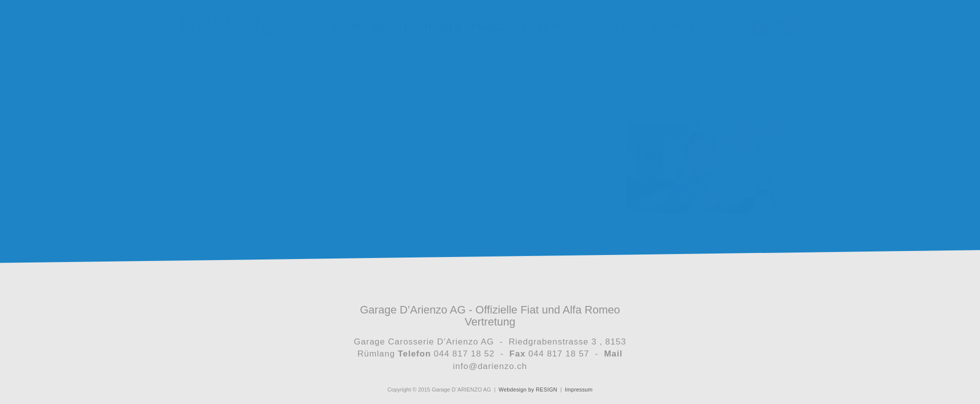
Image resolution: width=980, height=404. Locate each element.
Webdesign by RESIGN (528, 389)
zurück (220, 200)
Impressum (578, 389)
